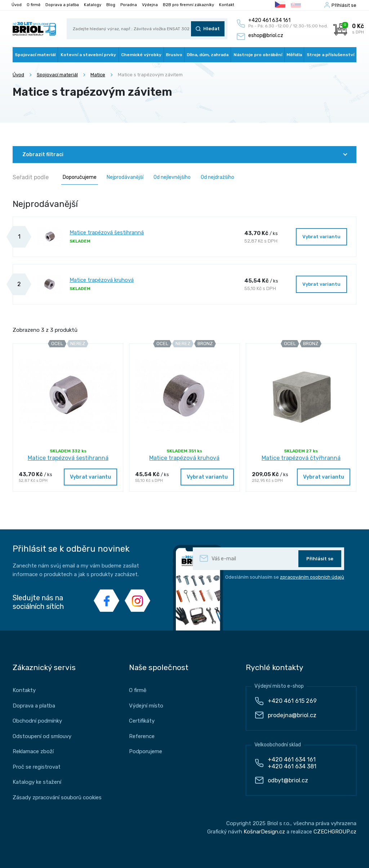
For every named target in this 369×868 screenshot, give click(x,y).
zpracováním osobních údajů (312, 577)
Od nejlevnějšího (172, 177)
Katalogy (93, 5)
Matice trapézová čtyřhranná (301, 458)
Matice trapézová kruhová (102, 280)
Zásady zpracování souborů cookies (57, 797)
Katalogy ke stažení (37, 782)
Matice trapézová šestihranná (107, 232)
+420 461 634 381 (292, 766)
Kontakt (227, 5)
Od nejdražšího (217, 177)
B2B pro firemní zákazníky (188, 5)
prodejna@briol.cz (292, 715)
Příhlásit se (344, 5)
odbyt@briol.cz (288, 780)
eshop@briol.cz (266, 35)
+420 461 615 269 (292, 701)
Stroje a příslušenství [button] (330, 55)
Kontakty (24, 690)
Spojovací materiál (57, 75)
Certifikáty (142, 721)
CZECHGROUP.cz (335, 832)
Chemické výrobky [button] (141, 55)
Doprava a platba (62, 5)
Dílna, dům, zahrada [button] (208, 55)
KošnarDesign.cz (264, 832)
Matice (98, 75)
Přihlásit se (320, 559)
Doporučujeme (80, 177)
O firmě (34, 5)
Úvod (17, 5)
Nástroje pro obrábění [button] (258, 55)
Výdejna (150, 5)
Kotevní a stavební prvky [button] (88, 55)
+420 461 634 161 (292, 760)
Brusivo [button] (174, 55)
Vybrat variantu (321, 237)
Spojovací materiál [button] (35, 55)
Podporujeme (146, 751)
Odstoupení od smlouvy (42, 736)
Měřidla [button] (294, 55)
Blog (111, 5)
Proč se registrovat (37, 767)
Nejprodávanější (125, 177)
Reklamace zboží (33, 751)
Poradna (129, 5)
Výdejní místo (146, 706)
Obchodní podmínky (37, 721)
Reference (142, 736)
